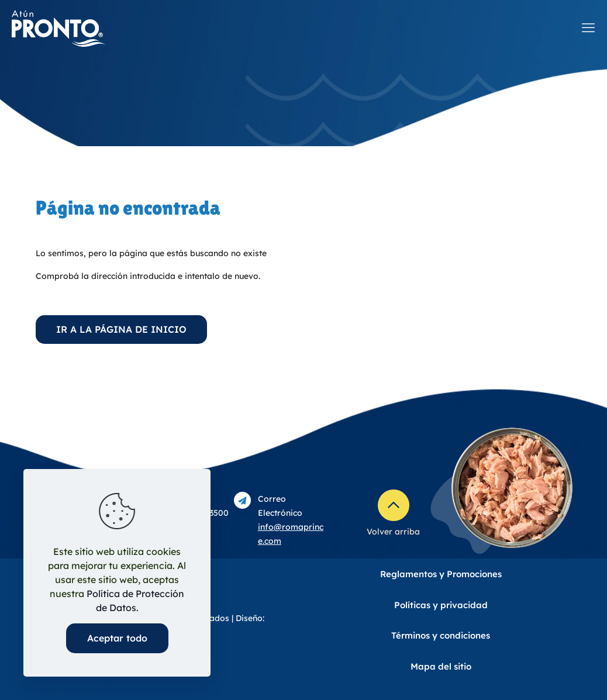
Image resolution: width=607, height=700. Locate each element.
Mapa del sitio (441, 666)
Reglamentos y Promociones (441, 574)
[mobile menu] (588, 27)
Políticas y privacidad (441, 605)
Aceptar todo (117, 638)
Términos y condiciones (441, 635)
